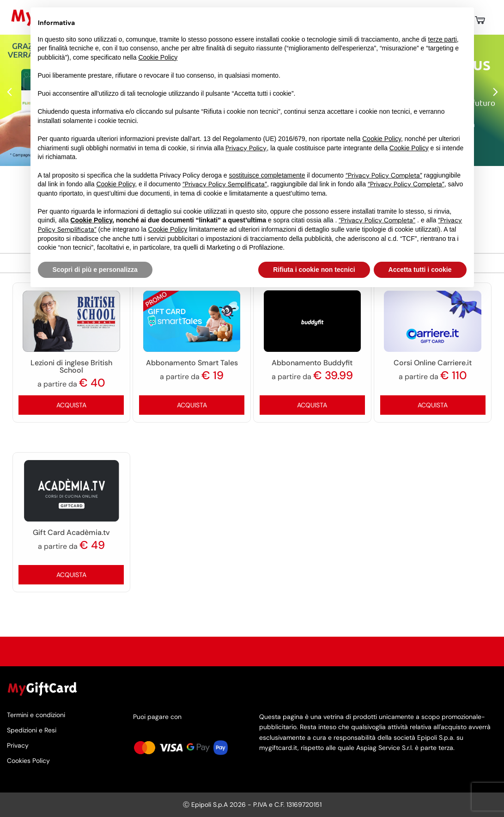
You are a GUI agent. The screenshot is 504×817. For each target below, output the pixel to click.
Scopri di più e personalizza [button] (95, 270)
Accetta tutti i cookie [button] (420, 270)
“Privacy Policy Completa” (384, 175)
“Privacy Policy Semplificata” (225, 184)
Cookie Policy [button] (158, 57)
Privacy (18, 746)
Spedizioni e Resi (32, 730)
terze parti (443, 39)
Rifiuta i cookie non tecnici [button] (314, 270)
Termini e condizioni (36, 715)
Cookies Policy (28, 761)
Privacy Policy (246, 148)
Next (495, 92)
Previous (9, 92)
